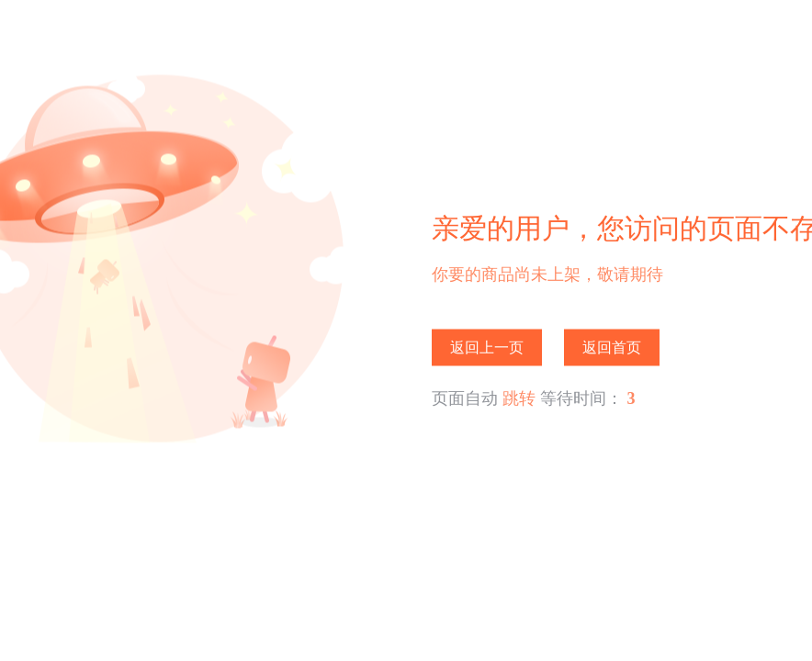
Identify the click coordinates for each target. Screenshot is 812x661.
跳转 (519, 398)
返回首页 (612, 347)
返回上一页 (487, 347)
